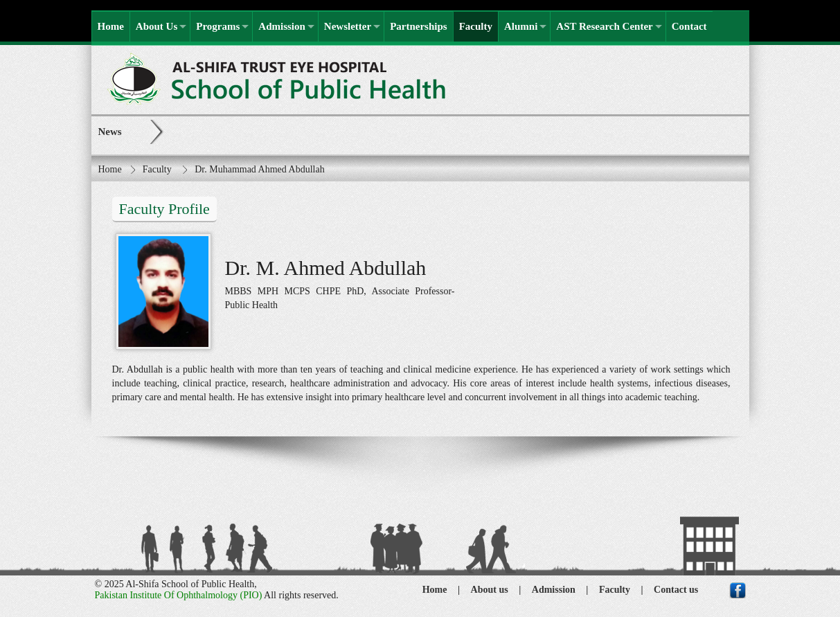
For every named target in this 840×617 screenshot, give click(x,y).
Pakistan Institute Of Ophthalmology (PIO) (179, 595)
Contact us (676, 590)
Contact (689, 26)
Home (111, 26)
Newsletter (348, 26)
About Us (157, 26)
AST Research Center (604, 26)
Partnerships (419, 26)
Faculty (476, 26)
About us (490, 590)
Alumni (521, 26)
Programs (218, 26)
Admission (282, 26)
